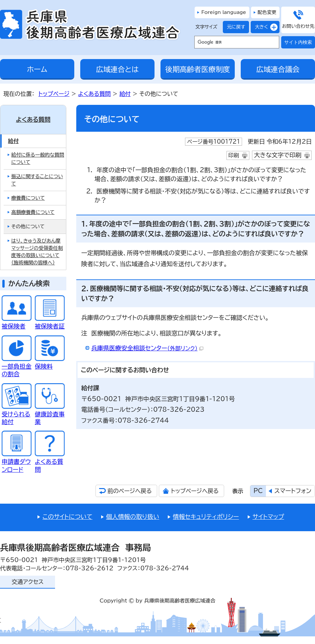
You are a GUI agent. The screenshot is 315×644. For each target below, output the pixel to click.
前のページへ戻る (130, 491)
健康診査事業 (50, 414)
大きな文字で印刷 (278, 155)
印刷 (234, 155)
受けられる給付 (17, 414)
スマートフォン (293, 491)
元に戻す (234, 27)
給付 (125, 94)
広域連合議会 (278, 69)
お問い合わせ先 (298, 26)
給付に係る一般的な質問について (38, 158)
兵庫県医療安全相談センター (147, 348)
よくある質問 (94, 94)
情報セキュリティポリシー (206, 517)
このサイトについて (67, 517)
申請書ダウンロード (17, 462)
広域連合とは (118, 69)
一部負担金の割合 (17, 366)
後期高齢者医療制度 (197, 69)
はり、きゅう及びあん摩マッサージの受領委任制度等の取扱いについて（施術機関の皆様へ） (37, 252)
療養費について (28, 198)
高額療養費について (33, 212)
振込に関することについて (37, 180)
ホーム (37, 69)
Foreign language (224, 12)
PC (258, 491)
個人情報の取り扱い (133, 517)
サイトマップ (268, 517)
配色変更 (267, 12)
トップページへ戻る (195, 491)
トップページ (54, 94)
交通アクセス (28, 582)
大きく (259, 27)
